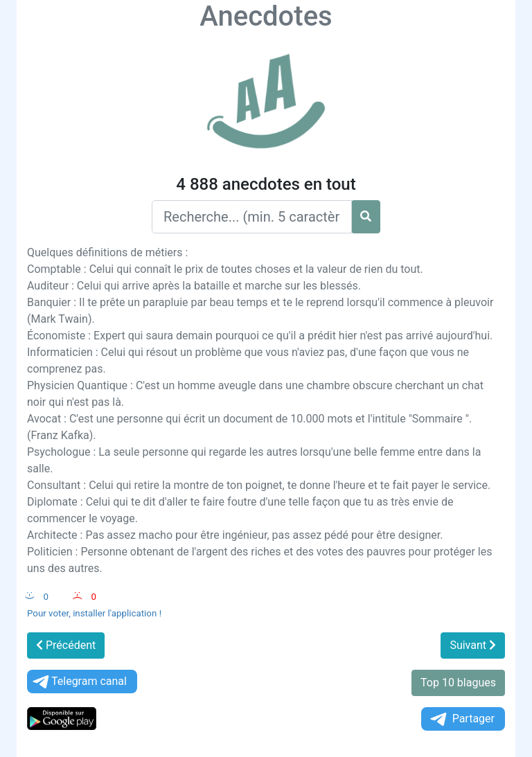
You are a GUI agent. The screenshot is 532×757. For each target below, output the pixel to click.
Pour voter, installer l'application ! (94, 613)
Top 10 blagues (458, 683)
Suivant (473, 645)
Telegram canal (79, 682)
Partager (461, 719)
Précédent (66, 645)
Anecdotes (266, 16)
